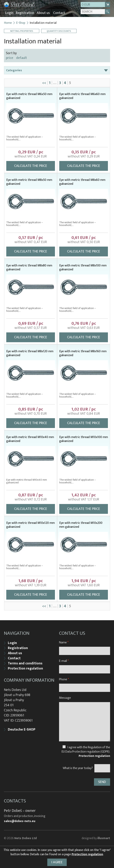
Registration (24, 13)
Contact (57, 13)
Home (8, 23)
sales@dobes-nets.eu (20, 821)
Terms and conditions (25, 663)
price (10, 58)
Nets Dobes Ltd (26, 838)
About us (42, 13)
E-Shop (21, 23)
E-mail (64, 661)
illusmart (104, 838)
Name (64, 642)
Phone (64, 679)
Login (9, 13)
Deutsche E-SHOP (22, 729)
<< (44, 82)
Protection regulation (25, 668)
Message (65, 697)
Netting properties (22, 31)
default (21, 58)
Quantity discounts (59, 31)
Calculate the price (31, 166)
